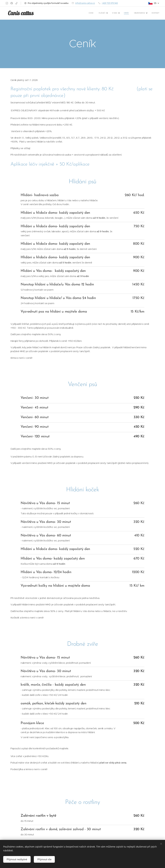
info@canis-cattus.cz (85, 3)
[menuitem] (130, 13)
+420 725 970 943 (110, 3)
